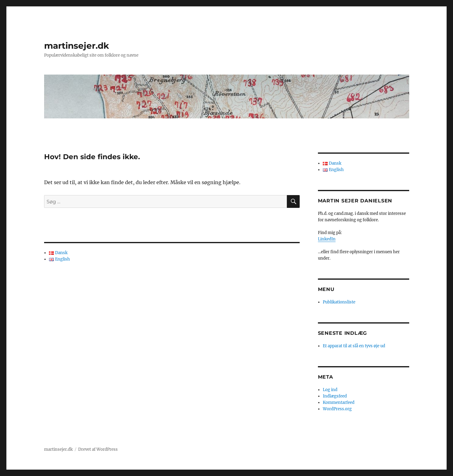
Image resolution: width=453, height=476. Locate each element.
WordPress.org (337, 409)
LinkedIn (327, 239)
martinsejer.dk (77, 46)
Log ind (330, 390)
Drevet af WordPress (98, 449)
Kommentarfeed (339, 402)
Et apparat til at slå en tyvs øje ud (354, 346)
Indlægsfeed (335, 396)
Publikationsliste (339, 302)
